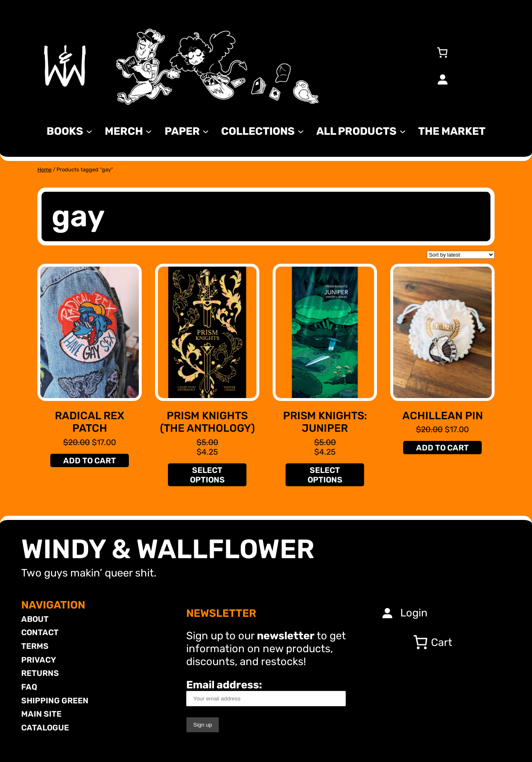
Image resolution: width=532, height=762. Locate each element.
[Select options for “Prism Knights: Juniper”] (325, 475)
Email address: (266, 692)
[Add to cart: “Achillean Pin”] (442, 448)
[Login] (442, 79)
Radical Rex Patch (90, 422)
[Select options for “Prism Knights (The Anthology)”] (207, 475)
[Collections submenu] (301, 131)
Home (44, 169)
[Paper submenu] (206, 131)
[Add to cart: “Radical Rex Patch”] (89, 460)
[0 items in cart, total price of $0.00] (442, 52)
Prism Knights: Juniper (325, 422)
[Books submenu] (89, 131)
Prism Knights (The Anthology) (207, 422)
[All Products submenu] (403, 131)
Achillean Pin (443, 416)
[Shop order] (461, 255)
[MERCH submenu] (149, 131)
